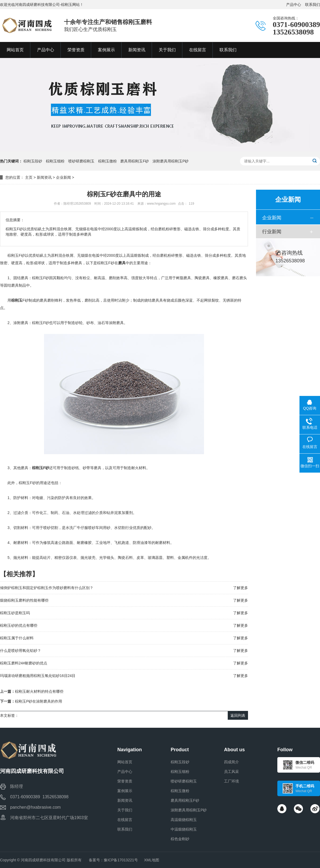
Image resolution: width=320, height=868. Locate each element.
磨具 (122, 263)
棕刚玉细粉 (55, 161)
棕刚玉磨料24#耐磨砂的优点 (24, 663)
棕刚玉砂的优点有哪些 (19, 625)
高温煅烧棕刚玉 (184, 820)
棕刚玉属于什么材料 (17, 638)
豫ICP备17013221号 (121, 860)
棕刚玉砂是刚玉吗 (15, 613)
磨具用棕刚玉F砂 (135, 161)
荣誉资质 (125, 781)
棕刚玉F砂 (41, 468)
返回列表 (238, 715)
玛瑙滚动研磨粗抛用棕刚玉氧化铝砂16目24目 (38, 676)
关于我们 (125, 810)
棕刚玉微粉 (107, 161)
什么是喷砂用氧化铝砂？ (21, 651)
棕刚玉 (17, 300)
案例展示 (125, 791)
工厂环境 (231, 781)
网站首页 (125, 762)
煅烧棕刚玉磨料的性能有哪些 (24, 600)
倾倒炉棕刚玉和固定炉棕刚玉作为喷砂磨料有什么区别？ (47, 588)
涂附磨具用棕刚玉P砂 (171, 161)
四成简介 (231, 762)
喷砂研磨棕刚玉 (81, 161)
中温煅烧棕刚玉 (184, 829)
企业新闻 (63, 177)
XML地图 (152, 860)
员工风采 (231, 772)
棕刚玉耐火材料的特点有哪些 (39, 691)
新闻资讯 (44, 177)
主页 (29, 177)
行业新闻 (272, 232)
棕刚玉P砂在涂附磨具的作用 (39, 701)
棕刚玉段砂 (33, 161)
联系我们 (313, 5)
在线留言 (125, 820)
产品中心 (294, 5)
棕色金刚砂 (180, 839)
